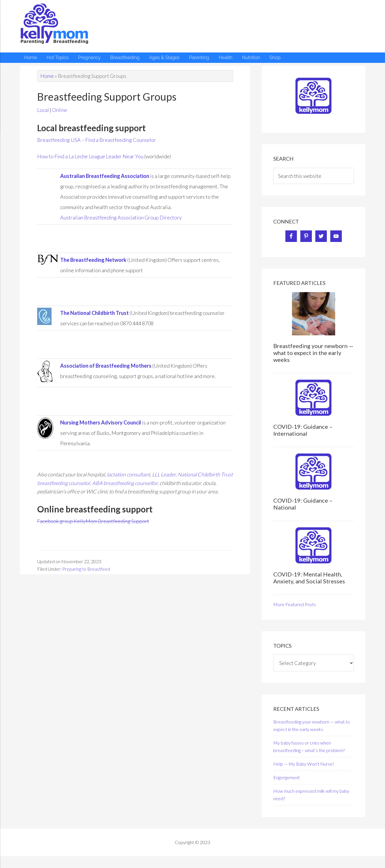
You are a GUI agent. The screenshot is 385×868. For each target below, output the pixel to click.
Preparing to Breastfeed (86, 569)
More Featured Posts (295, 604)
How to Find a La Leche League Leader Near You (90, 156)
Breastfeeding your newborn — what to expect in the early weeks (313, 353)
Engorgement (287, 777)
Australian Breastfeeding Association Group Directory (121, 217)
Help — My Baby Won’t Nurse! (304, 764)
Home (47, 76)
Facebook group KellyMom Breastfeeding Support (93, 521)
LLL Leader (164, 474)
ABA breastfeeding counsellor (125, 483)
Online (60, 110)
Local (43, 110)
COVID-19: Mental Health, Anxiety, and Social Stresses (309, 578)
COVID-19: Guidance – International (303, 430)
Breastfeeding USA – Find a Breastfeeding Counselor (97, 140)
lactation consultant (128, 474)
